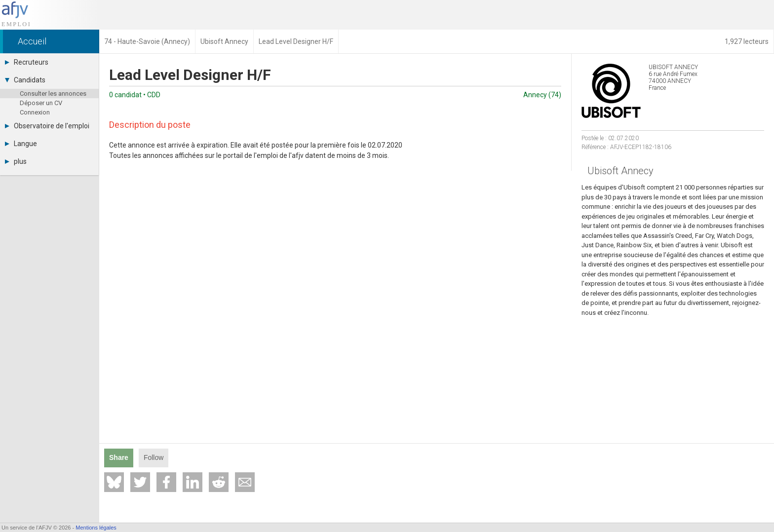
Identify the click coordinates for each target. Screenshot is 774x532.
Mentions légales (96, 528)
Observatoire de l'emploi (47, 126)
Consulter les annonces (53, 94)
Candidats (25, 80)
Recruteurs (27, 62)
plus (16, 161)
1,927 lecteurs (747, 41)
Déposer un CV (41, 103)
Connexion (35, 112)
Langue (21, 144)
